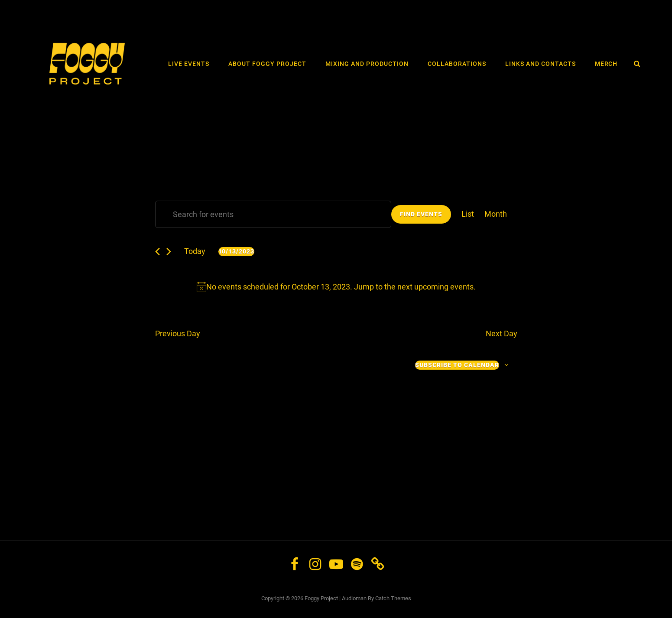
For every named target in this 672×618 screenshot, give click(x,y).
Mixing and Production (367, 64)
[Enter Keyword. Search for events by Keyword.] (273, 214)
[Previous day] (157, 252)
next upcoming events (435, 287)
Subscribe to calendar (457, 365)
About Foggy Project (267, 64)
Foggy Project (321, 598)
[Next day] (169, 252)
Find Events (421, 214)
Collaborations (457, 64)
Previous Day (178, 333)
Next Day (502, 333)
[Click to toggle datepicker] (237, 252)
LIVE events (189, 64)
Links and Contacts (541, 64)
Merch (606, 64)
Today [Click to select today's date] (195, 251)
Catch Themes (393, 598)
